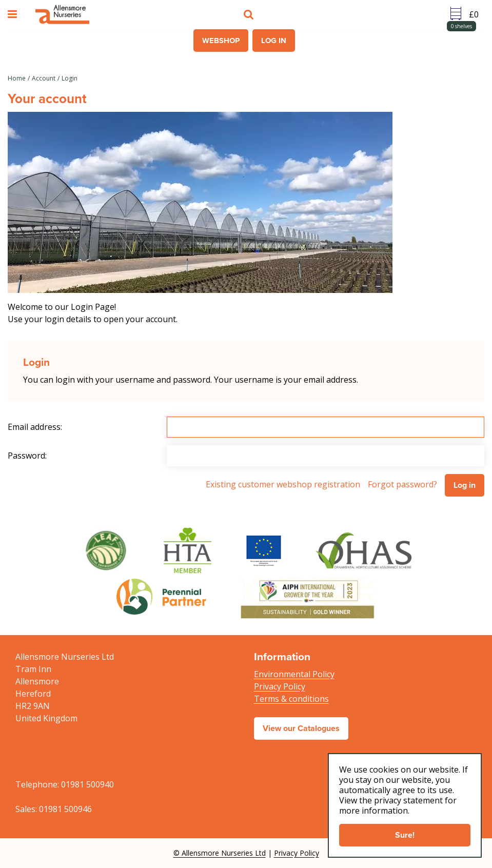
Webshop (221, 41)
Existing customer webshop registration (283, 484)
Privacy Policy (280, 686)
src (250, 14)
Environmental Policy (294, 674)
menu (14, 14)
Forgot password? (402, 484)
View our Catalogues (301, 728)
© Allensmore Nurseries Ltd (220, 853)
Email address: (35, 427)
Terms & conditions (291, 699)
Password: (27, 456)
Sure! (405, 835)
